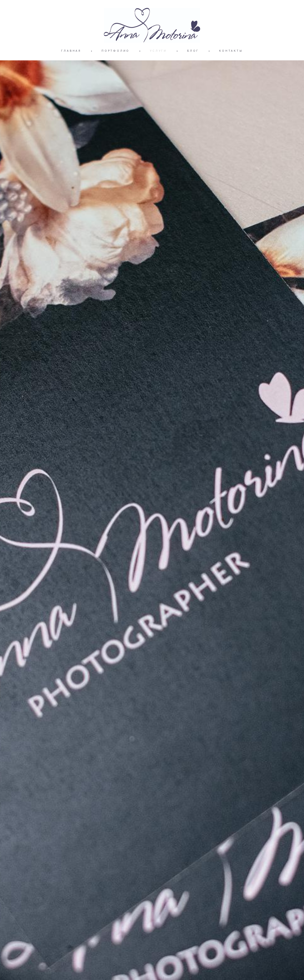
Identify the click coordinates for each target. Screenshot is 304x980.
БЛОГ (193, 50)
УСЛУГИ (158, 50)
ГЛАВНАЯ (71, 50)
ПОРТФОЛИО (116, 50)
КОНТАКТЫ (231, 50)
